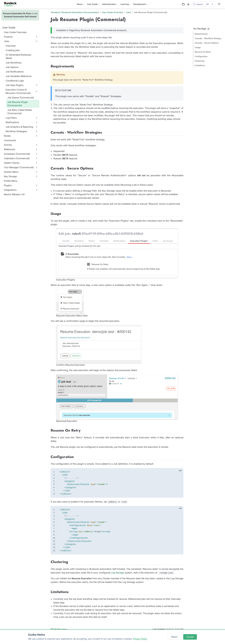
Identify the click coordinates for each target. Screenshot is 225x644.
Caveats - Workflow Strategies (209, 38)
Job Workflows (14, 63)
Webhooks (10, 149)
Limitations (200, 65)
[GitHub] (183, 4)
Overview (11, 46)
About (81, 5)
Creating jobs (13, 50)
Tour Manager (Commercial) (19, 167)
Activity (8, 145)
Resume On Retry (203, 52)
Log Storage (117, 573)
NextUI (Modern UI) (14, 194)
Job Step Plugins (15, 85)
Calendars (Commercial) (17, 158)
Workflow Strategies (16, 131)
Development (140, 5)
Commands (10, 140)
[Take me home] (11, 4)
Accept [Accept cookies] (190, 637)
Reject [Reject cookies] (174, 637)
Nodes (7, 136)
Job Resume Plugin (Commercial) (18, 104)
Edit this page (58, 629)
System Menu (11, 172)
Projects (8, 37)
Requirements (201, 34)
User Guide (93, 5)
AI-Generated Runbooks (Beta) (18, 56)
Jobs (7, 41)
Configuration (201, 56)
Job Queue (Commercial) (21, 98)
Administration (110, 5)
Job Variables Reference (19, 76)
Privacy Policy (140, 639)
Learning (126, 5)
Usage (198, 47)
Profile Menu (11, 181)
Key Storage (10, 176)
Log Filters (11, 118)
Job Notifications (15, 72)
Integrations (10, 190)
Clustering (199, 61)
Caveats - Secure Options (207, 43)
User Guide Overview (15, 32)
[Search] (204, 4)
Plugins (8, 185)
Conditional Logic (15, 81)
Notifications (12, 122)
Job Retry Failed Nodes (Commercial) (20, 112)
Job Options (12, 67)
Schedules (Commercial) (17, 154)
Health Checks (12, 163)
